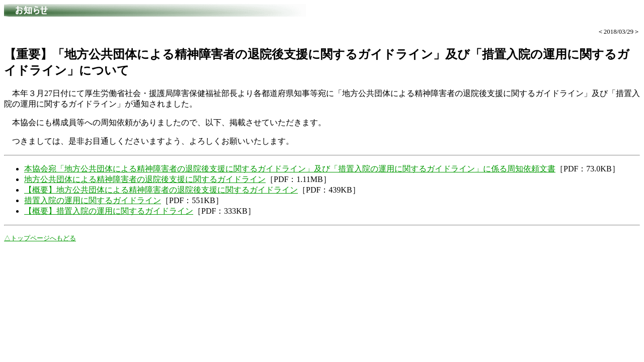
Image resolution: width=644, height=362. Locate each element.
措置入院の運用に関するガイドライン (93, 200)
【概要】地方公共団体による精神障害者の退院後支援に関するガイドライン (161, 190)
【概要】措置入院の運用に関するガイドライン (109, 211)
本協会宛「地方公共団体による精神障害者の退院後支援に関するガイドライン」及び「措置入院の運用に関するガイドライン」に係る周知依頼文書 (290, 169)
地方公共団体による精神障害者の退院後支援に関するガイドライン (145, 179)
